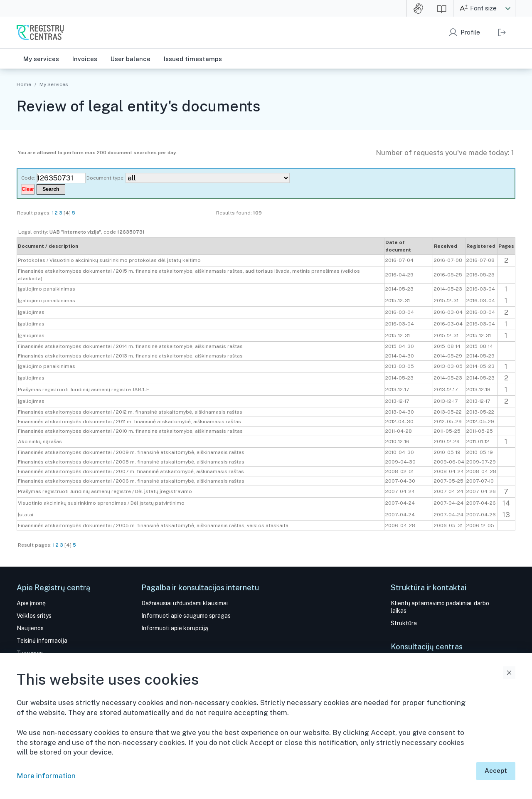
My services (41, 59)
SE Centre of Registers (40, 32)
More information (46, 776)
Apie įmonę (31, 603)
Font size (483, 8)
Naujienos (30, 628)
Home (24, 84)
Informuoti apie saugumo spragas (186, 616)
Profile (470, 32)
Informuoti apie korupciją (175, 628)
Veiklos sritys (34, 616)
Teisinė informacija (42, 641)
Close (509, 673)
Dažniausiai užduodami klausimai (185, 603)
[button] (508, 8)
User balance (131, 59)
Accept (496, 771)
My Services (54, 84)
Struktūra (404, 623)
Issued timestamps (193, 59)
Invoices (85, 59)
